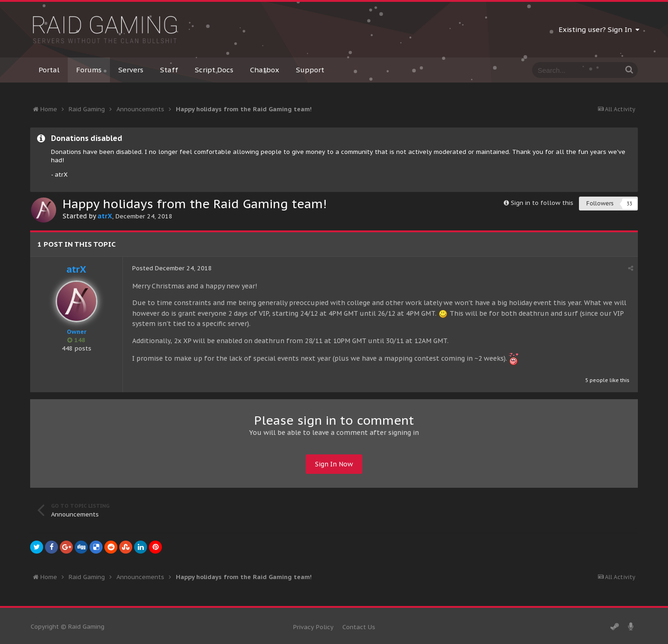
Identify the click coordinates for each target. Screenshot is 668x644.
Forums (89, 70)
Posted (172, 268)
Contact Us (359, 627)
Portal (49, 70)
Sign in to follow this (542, 203)
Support (310, 70)
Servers (131, 70)
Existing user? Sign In (599, 29)
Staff (169, 70)
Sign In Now (334, 464)
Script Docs (214, 70)
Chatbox (265, 70)
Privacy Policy (313, 627)
